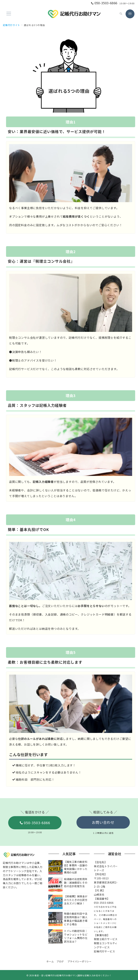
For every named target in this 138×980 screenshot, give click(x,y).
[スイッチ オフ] (121, 14)
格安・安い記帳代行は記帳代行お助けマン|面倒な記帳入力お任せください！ (73, 975)
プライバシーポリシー (79, 961)
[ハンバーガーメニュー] (9, 14)
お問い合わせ (103, 822)
